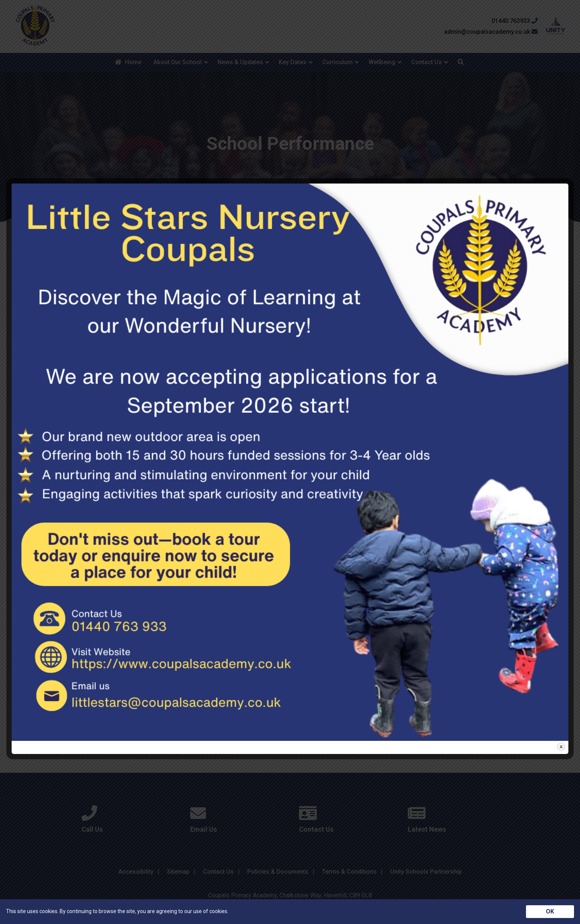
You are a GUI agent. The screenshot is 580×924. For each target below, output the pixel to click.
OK (550, 911)
